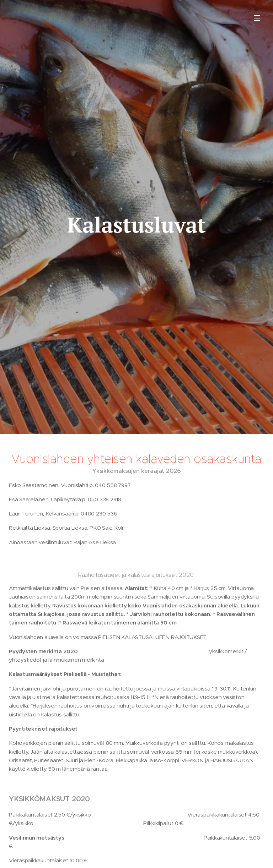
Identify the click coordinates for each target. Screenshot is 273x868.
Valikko (257, 18)
